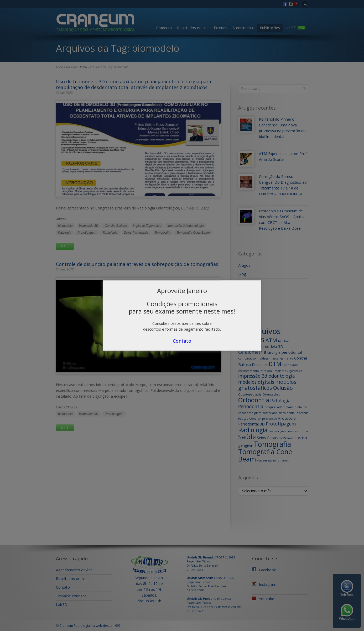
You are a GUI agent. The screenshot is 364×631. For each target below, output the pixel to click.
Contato (182, 341)
